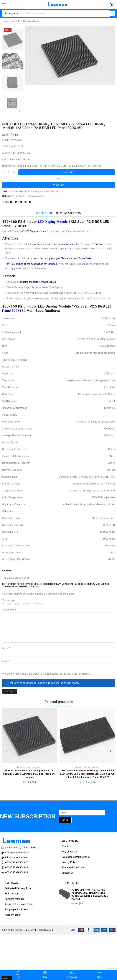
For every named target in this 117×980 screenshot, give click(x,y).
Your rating (9, 601)
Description (44, 214)
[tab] (44, 214)
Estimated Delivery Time (18, 890)
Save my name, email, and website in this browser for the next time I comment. (48, 675)
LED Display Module (54, 222)
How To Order (12, 896)
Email (6, 662)
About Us (67, 848)
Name (6, 649)
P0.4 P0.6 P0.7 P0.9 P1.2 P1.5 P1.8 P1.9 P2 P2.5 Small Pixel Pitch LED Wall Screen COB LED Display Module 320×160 (90, 896)
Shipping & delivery (69, 214)
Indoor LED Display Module (25, 21)
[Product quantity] (9, 172)
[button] (4, 4)
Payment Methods (15, 901)
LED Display (97, 245)
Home (6, 21)
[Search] (111, 13)
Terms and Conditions (73, 869)
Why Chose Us (69, 854)
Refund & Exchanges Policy (19, 906)
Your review (9, 610)
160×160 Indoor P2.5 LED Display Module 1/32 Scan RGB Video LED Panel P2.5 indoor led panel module (30, 775)
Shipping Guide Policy (16, 911)
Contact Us (68, 875)
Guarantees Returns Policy (76, 859)
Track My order (13, 917)
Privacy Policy (69, 864)
